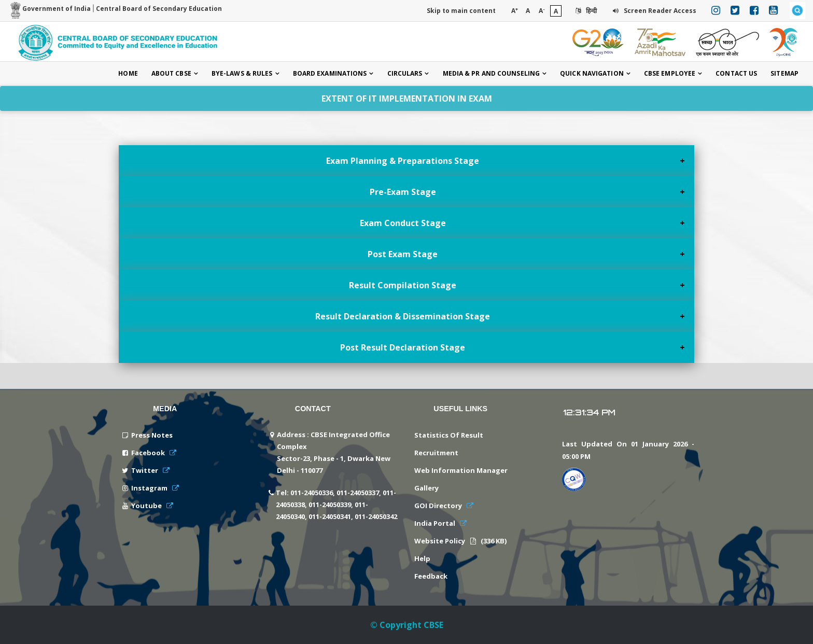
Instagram (150, 488)
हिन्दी (585, 11)
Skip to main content (461, 11)
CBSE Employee (670, 73)
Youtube (147, 506)
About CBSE (171, 73)
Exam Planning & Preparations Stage (403, 161)
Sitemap (784, 73)
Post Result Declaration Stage (403, 347)
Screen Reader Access (654, 11)
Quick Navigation (592, 73)
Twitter (145, 470)
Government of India (51, 9)
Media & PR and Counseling (492, 73)
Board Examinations (330, 73)
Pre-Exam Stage (403, 192)
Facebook (149, 453)
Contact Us (736, 73)
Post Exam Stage (403, 254)
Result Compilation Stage (403, 285)
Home (128, 73)
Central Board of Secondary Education (159, 9)
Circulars (405, 73)
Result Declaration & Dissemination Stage (403, 316)
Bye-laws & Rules (242, 73)
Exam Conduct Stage (403, 223)
